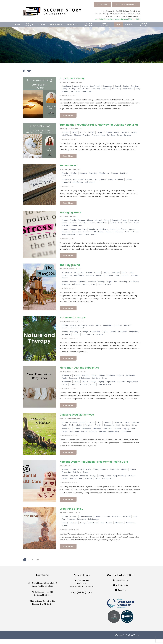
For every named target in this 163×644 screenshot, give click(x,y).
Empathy (120, 378)
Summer (85, 286)
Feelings (129, 180)
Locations (42, 580)
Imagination (67, 277)
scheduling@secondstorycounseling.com (111, 19)
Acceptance (67, 432)
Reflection (119, 233)
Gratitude (125, 133)
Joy (96, 180)
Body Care (82, 231)
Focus (100, 286)
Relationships (128, 89)
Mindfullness (67, 135)
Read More (69, 116)
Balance (102, 180)
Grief (135, 521)
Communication (86, 521)
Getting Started (88, 24)
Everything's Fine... (71, 513)
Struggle (128, 135)
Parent (65, 387)
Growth (108, 286)
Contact (129, 24)
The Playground (70, 267)
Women (92, 387)
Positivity (124, 174)
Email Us (122, 595)
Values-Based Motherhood (77, 418)
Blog (118, 24)
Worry (94, 236)
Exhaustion (83, 224)
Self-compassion (69, 236)
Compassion (107, 86)
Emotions (135, 86)
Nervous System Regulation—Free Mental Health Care (94, 466)
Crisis (89, 473)
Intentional (66, 183)
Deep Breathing (119, 480)
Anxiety (77, 86)
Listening (93, 174)
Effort (64, 224)
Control (118, 86)
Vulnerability (87, 91)
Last (38, 564)
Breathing (74, 334)
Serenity (91, 337)
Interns (41, 24)
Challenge (104, 231)
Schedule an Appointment (126, 4)
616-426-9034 (135, 19)
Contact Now (103, 4)
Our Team (28, 24)
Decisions (91, 426)
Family (64, 89)
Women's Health (104, 387)
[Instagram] (79, 597)
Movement (66, 337)
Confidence (122, 231)
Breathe (85, 86)
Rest (103, 135)
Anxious (85, 384)
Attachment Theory (72, 78)
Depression (134, 221)
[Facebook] (73, 597)
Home (17, 24)
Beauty (111, 180)
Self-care (135, 233)
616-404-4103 (122, 590)
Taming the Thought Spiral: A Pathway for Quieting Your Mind (99, 125)
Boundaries (93, 231)
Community (66, 180)
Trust (93, 286)
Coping (126, 86)
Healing (72, 89)
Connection (78, 180)
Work (87, 236)
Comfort (74, 174)
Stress (119, 135)
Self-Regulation (108, 482)
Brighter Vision (132, 640)
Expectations (132, 384)
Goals (117, 133)
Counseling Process (119, 221)
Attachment (67, 86)
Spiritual (99, 337)
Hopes (109, 283)
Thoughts (66, 133)
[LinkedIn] (84, 597)
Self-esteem (90, 183)
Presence (106, 89)
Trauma (65, 91)
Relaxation (66, 286)
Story (138, 89)
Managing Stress (70, 214)
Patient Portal (143, 24)
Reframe (103, 435)
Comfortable (95, 86)
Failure (92, 224)
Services (71, 24)
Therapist (66, 227)
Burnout (82, 221)
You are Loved (69, 166)
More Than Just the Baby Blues (79, 371)
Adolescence (67, 274)
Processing (116, 89)
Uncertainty (75, 91)
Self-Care (111, 135)
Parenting (96, 89)
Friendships (93, 527)
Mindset (81, 89)
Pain (88, 89)
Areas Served (105, 24)
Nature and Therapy (73, 320)
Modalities (55, 24)
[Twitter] (90, 597)
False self (136, 426)
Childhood (119, 180)
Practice (86, 135)
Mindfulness (78, 183)
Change (90, 221)
